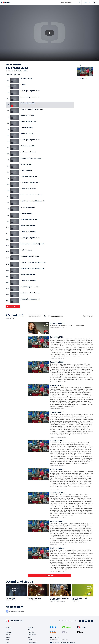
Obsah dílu (9, 74)
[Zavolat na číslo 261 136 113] (54, 642)
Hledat (79, 3)
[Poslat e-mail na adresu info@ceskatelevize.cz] (68, 642)
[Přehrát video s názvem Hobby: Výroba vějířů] (49, 33)
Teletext (8, 635)
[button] (49, 33)
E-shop (7, 642)
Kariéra (30, 640)
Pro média (31, 627)
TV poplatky (9, 632)
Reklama (30, 630)
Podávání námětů (32, 642)
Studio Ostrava (32, 635)
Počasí (7, 640)
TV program (9, 627)
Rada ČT (30, 637)
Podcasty (8, 637)
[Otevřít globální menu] (95, 2)
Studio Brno (31, 632)
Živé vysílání (9, 630)
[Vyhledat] (45, 316)
